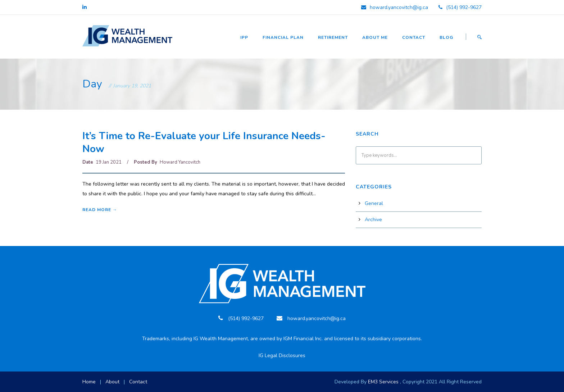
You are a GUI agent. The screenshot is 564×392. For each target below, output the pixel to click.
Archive (373, 220)
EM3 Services (383, 382)
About (112, 382)
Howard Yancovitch (180, 162)
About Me (375, 37)
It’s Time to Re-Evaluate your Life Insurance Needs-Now (204, 142)
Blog (446, 37)
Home (89, 382)
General (374, 203)
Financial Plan (283, 37)
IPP (244, 37)
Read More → (100, 210)
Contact (414, 37)
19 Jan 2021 (109, 162)
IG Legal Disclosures (282, 355)
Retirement (333, 37)
